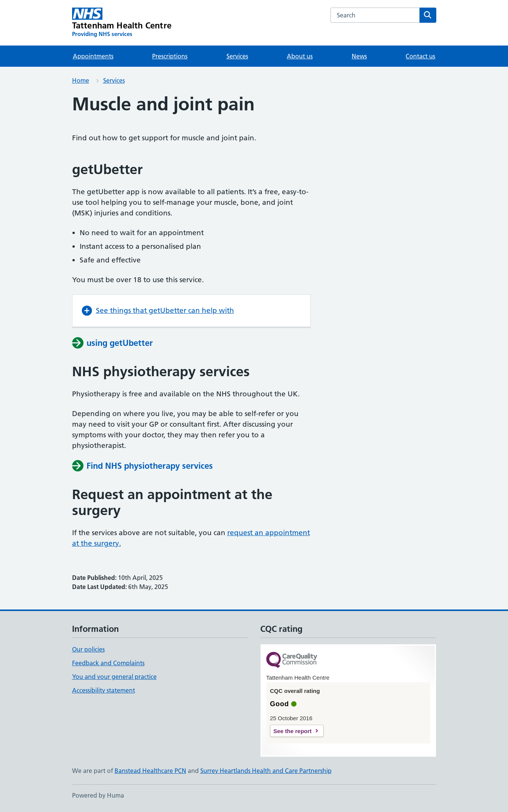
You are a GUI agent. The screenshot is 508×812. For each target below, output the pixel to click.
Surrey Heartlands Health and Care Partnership (266, 771)
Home (81, 80)
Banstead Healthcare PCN (150, 771)
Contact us (420, 56)
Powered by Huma (98, 795)
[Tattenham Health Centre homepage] (122, 23)
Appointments (93, 56)
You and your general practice (114, 677)
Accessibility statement (104, 690)
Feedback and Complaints (108, 663)
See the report (293, 731)
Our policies (88, 649)
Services (237, 56)
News (359, 56)
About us (300, 56)
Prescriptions (170, 56)
